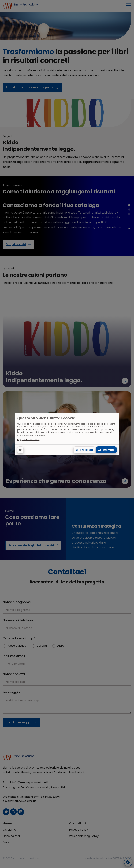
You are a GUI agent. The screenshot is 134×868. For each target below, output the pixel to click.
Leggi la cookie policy (29, 440)
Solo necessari (84, 450)
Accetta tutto (106, 450)
